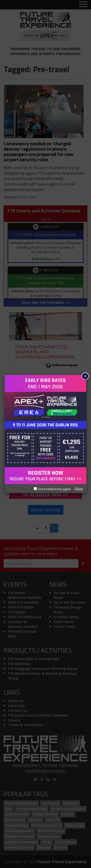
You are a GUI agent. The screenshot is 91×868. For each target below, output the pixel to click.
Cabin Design (74, 825)
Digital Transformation (21, 803)
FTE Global (17, 612)
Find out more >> (46, 259)
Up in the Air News (70, 602)
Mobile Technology (51, 831)
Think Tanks (64, 627)
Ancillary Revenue (45, 814)
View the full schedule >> (46, 302)
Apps (9, 809)
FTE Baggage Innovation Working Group (43, 669)
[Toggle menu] (83, 5)
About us (16, 701)
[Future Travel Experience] (45, 26)
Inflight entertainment (21, 842)
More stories (46, 510)
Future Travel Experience (62, 862)
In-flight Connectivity (32, 809)
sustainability (15, 820)
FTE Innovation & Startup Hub (34, 659)
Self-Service (50, 803)
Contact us (17, 710)
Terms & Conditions (25, 725)
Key (46, 219)
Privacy (14, 720)
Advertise (16, 706)
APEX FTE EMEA (21, 607)
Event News (64, 622)
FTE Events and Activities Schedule (38, 715)
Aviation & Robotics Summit (23, 624)
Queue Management (19, 831)
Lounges (68, 814)
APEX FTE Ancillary (24, 602)
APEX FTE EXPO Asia (25, 617)
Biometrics (71, 803)
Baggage (44, 848)
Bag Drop (35, 820)
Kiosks (46, 842)
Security (11, 197)
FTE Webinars (19, 664)
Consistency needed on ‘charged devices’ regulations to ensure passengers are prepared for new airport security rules (38, 151)
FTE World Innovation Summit (25, 595)
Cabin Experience (17, 814)
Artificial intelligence (47, 825)
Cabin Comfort (65, 842)
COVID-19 (53, 820)
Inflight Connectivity (20, 836)
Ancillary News (66, 617)
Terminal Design (17, 825)
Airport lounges (49, 836)
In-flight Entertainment (68, 809)
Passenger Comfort (19, 848)
